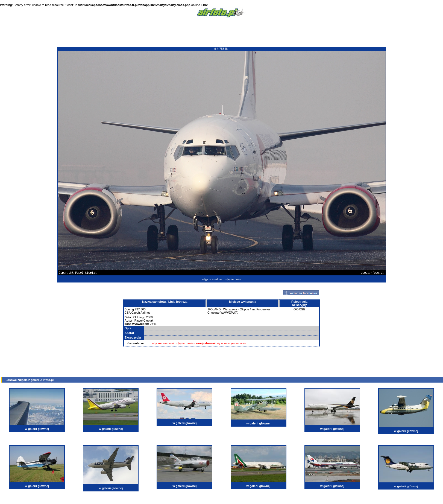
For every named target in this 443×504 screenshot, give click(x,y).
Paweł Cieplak (144, 321)
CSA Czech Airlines (138, 313)
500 (143, 309)
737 (137, 309)
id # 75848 (221, 49)
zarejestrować (206, 343)
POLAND (214, 309)
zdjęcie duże (233, 279)
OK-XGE (299, 309)
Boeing (129, 309)
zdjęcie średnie (212, 279)
